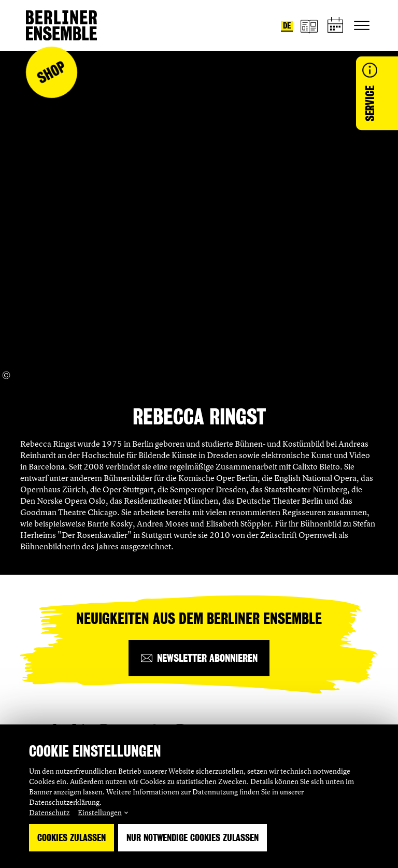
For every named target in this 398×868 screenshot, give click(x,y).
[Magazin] (309, 26)
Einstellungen (100, 812)
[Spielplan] (336, 26)
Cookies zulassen (72, 838)
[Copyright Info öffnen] (6, 375)
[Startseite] (61, 25)
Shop (51, 72)
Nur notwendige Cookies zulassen (193, 838)
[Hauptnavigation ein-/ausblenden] (362, 25)
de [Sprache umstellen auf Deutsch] (287, 26)
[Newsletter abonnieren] (199, 658)
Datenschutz (49, 812)
